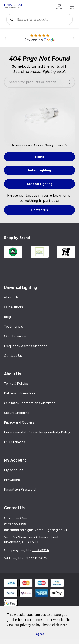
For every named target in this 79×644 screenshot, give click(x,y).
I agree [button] (40, 634)
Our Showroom (16, 336)
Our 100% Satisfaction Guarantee (30, 403)
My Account (13, 470)
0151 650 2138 (15, 524)
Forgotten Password (20, 489)
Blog (7, 317)
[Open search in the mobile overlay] (40, 19)
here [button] (64, 625)
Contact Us (13, 356)
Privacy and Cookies (19, 422)
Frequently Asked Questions (26, 346)
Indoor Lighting (39, 170)
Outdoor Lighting (40, 184)
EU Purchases (15, 442)
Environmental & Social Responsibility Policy (37, 432)
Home (39, 157)
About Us (11, 297)
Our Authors (13, 307)
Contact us (40, 210)
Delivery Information (19, 393)
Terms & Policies (16, 384)
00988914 (41, 550)
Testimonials (13, 326)
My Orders (12, 480)
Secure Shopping (17, 413)
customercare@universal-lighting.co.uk (35, 530)
